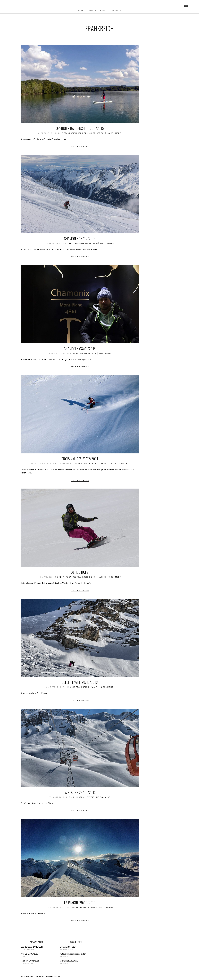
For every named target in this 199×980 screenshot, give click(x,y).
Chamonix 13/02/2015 (80, 239)
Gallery (92, 11)
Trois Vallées (105, 464)
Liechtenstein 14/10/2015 (32, 947)
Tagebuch (116, 11)
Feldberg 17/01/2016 (30, 961)
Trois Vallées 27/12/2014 (80, 459)
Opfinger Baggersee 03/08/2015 (80, 128)
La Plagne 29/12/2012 (80, 903)
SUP (103, 133)
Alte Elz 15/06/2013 (29, 954)
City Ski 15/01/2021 (69, 961)
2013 (73, 687)
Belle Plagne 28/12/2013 (80, 682)
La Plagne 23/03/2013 (80, 792)
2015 (61, 133)
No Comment (114, 133)
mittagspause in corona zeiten (73, 954)
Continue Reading (80, 147)
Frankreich (70, 133)
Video (103, 11)
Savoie (93, 464)
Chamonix (79, 243)
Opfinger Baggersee (89, 133)
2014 (57, 464)
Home (81, 11)
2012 (73, 907)
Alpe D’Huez (80, 572)
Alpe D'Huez (70, 577)
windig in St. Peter (68, 947)
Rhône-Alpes (98, 577)
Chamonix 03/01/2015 (80, 349)
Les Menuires (81, 464)
